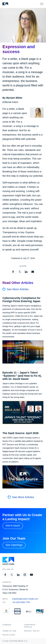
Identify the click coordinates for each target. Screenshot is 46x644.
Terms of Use (9, 631)
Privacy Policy (32, 631)
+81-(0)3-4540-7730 (21, 602)
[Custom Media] (5, 4)
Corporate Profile (30, 626)
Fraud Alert (9, 635)
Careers (7, 625)
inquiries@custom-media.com (25, 599)
